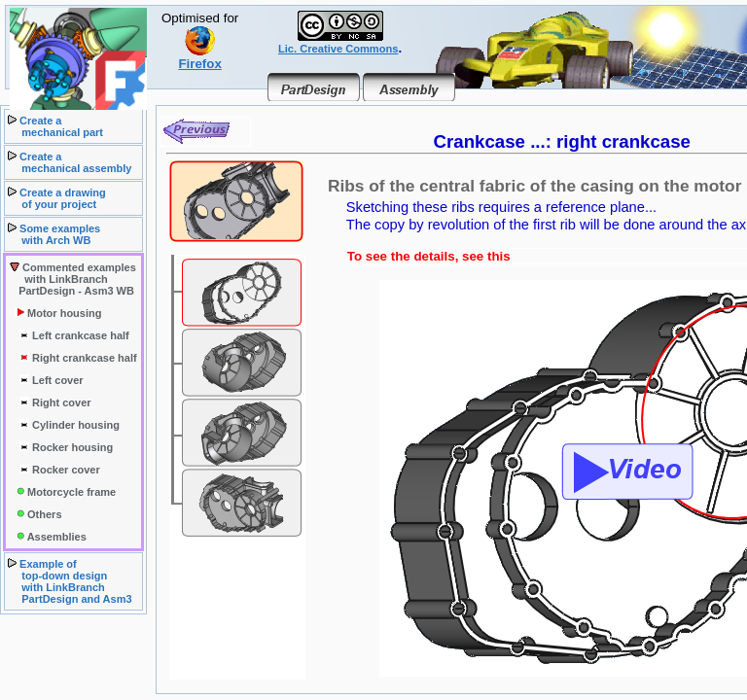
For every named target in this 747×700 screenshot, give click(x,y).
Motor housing (58, 313)
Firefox (199, 58)
